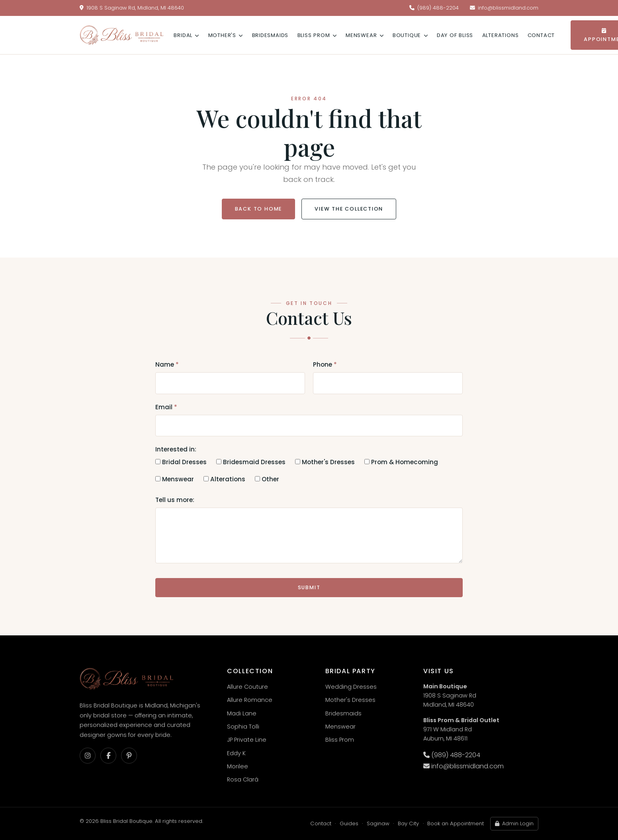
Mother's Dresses (325, 462)
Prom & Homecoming (401, 462)
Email (166, 407)
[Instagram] (88, 756)
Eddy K (236, 753)
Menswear (365, 35)
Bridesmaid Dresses (251, 462)
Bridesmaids (270, 35)
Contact (541, 35)
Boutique (410, 35)
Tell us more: (175, 500)
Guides (349, 823)
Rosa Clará (243, 779)
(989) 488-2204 (434, 8)
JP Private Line (247, 740)
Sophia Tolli (243, 727)
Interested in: (176, 449)
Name (167, 364)
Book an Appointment (456, 823)
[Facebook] (108, 756)
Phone (325, 364)
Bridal (186, 35)
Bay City (408, 823)
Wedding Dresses (351, 687)
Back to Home (259, 209)
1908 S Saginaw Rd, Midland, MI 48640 (132, 8)
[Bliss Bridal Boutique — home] (122, 35)
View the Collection (349, 209)
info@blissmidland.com (504, 8)
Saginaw (378, 823)
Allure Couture (247, 687)
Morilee (238, 766)
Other (267, 479)
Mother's (226, 35)
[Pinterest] (129, 756)
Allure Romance (250, 700)
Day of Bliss (455, 35)
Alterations (501, 35)
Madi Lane (242, 713)
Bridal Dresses (181, 462)
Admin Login (514, 823)
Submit (309, 587)
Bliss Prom (317, 35)
